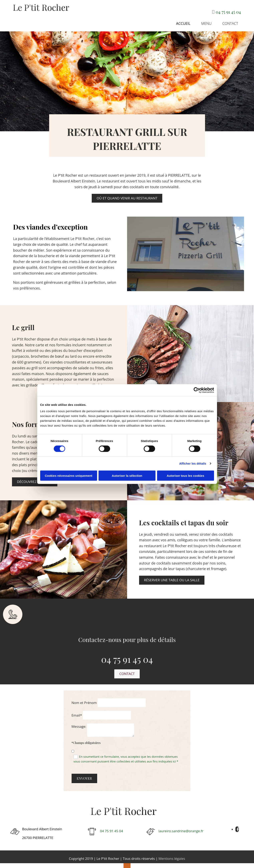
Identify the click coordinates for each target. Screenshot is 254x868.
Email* (77, 712)
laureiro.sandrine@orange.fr (181, 828)
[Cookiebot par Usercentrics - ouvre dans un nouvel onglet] (197, 390)
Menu (213, 20)
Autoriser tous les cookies (185, 475)
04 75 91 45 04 (228, 12)
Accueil (194, 20)
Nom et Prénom (84, 699)
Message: (79, 723)
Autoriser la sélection (127, 475)
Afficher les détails (193, 463)
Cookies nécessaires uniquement (69, 475)
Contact (233, 20)
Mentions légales (172, 855)
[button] (127, 195)
